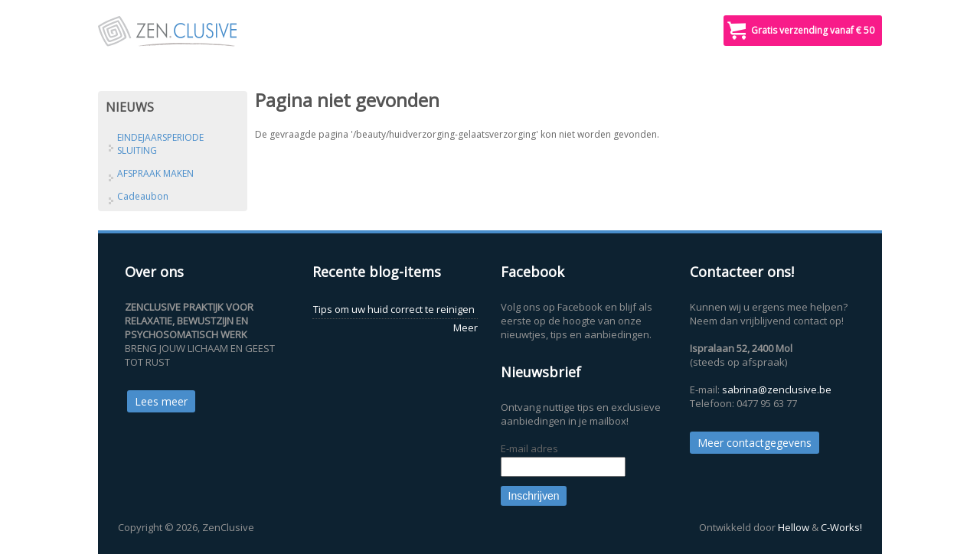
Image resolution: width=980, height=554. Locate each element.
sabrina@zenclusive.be (777, 389)
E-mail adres (529, 448)
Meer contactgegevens (755, 443)
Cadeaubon (143, 196)
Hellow (794, 527)
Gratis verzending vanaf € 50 (813, 30)
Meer (465, 328)
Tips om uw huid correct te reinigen (394, 309)
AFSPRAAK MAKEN (155, 173)
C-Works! (841, 527)
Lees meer (161, 401)
